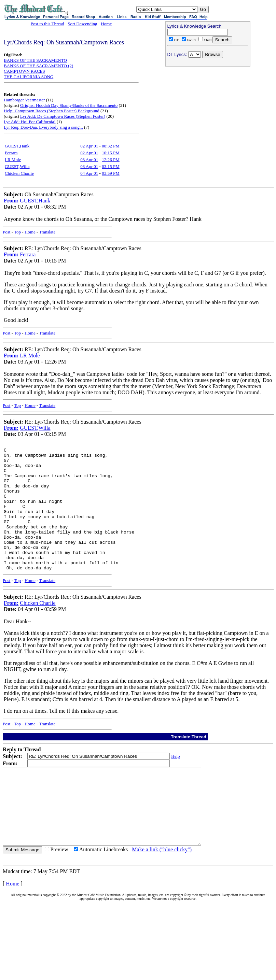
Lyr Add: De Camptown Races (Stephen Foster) (63, 116)
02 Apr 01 (89, 146)
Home (106, 24)
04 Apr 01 (89, 173)
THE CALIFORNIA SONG (29, 77)
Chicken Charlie (19, 173)
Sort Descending (82, 24)
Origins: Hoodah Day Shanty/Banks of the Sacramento (69, 105)
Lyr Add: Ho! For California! (30, 122)
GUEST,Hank (17, 146)
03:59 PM (111, 173)
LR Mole (13, 160)
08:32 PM (111, 146)
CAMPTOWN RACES (24, 71)
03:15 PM (111, 166)
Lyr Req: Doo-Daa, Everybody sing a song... (43, 127)
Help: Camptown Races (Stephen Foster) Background (52, 111)
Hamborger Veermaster (24, 100)
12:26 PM (111, 160)
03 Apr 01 (89, 160)
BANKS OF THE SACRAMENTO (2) (38, 66)
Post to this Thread (47, 24)
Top (17, 232)
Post (6, 232)
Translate (47, 232)
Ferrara (11, 153)
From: (11, 201)
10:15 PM (111, 153)
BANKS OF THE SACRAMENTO (35, 60)
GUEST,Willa (17, 166)
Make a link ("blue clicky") (162, 889)
